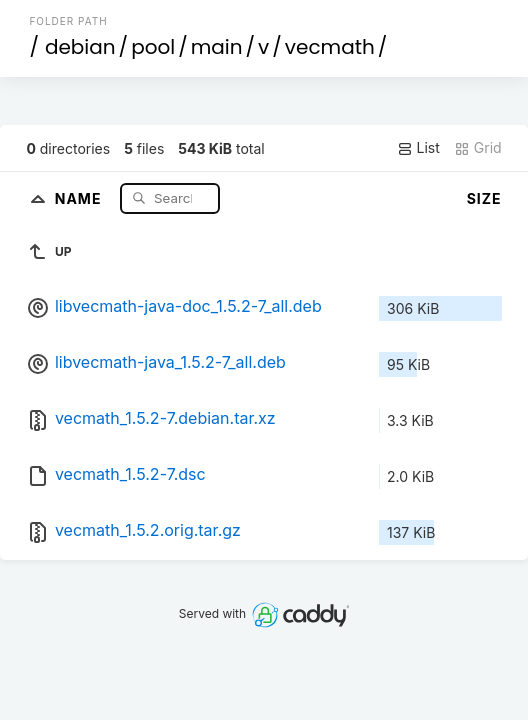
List (418, 148)
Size (484, 198)
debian (80, 47)
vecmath (330, 47)
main (217, 47)
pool (153, 47)
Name (80, 197)
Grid (478, 148)
